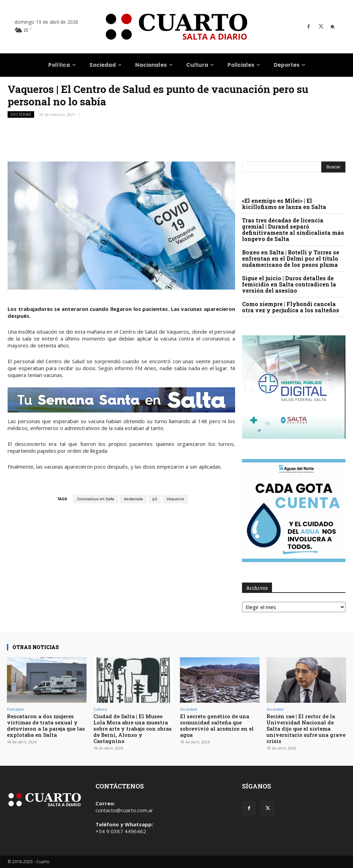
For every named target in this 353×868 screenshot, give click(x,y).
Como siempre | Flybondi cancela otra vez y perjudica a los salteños (291, 307)
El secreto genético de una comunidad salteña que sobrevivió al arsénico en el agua (217, 725)
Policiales (16, 709)
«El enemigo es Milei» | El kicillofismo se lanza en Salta (284, 204)
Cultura (100, 709)
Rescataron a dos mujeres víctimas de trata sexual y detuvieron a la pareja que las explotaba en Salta (46, 725)
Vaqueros (175, 499)
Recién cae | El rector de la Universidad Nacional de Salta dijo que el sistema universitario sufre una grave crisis (306, 729)
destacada (133, 499)
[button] (333, 27)
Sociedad (21, 114)
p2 (155, 499)
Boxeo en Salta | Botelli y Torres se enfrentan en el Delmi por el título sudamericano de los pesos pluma (291, 258)
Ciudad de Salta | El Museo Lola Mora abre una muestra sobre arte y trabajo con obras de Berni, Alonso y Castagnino (133, 729)
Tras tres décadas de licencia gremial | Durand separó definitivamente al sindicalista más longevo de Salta (293, 229)
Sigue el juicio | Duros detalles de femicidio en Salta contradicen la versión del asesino (289, 284)
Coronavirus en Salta (95, 499)
